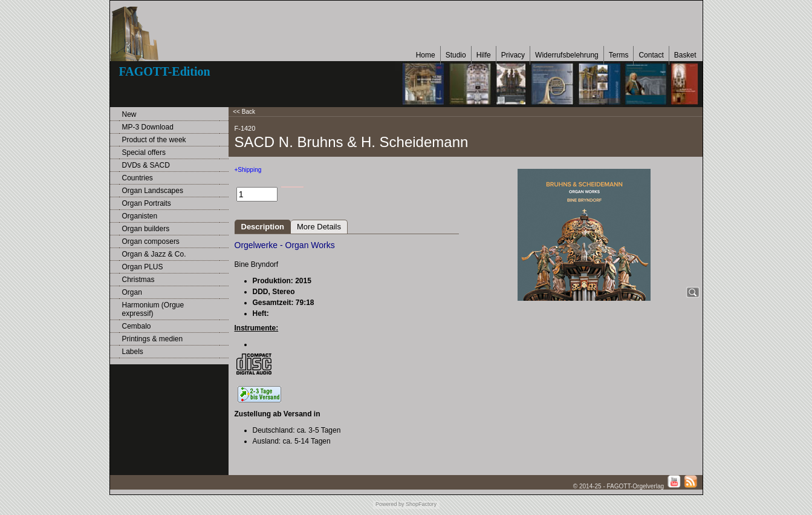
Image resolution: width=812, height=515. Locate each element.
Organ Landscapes (153, 191)
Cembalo (137, 326)
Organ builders (146, 229)
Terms (619, 55)
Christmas (138, 280)
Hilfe (484, 55)
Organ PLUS (143, 267)
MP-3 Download (148, 127)
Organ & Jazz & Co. (154, 254)
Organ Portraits (147, 203)
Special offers (144, 153)
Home (426, 55)
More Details (319, 227)
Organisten (140, 216)
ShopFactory (421, 504)
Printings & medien (153, 339)
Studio (456, 55)
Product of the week (154, 140)
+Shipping (248, 170)
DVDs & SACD (146, 165)
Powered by (390, 504)
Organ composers (151, 241)
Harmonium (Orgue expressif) (153, 309)
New (129, 114)
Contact (651, 55)
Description (263, 227)
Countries (138, 178)
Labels (133, 352)
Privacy (513, 55)
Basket (685, 55)
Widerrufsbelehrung (567, 55)
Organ (132, 292)
